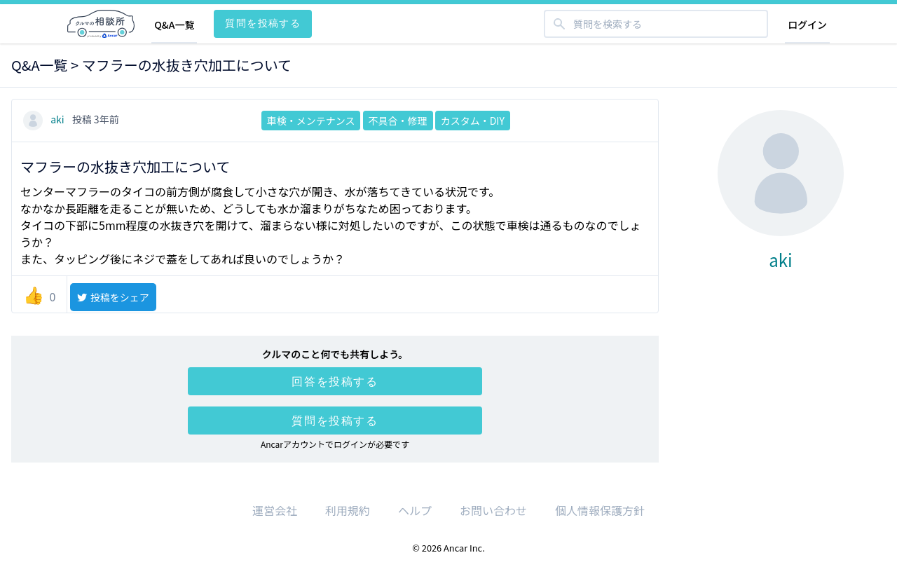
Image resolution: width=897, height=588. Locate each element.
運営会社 (275, 510)
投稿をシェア (112, 297)
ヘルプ (415, 510)
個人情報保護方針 (600, 510)
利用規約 (348, 510)
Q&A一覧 (174, 25)
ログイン (807, 25)
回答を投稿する (335, 381)
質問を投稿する (263, 23)
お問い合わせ (493, 510)
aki (45, 119)
